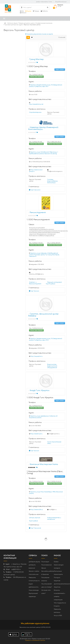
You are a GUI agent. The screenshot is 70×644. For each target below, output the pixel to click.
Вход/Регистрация (61, 2)
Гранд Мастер (36, 59)
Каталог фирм (12, 23)
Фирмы (28, 11)
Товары (36, 11)
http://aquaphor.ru (36, 356)
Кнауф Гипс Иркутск (40, 390)
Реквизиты (32, 578)
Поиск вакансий (46, 565)
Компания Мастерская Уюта (44, 464)
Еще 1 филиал (34, 291)
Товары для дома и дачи (26, 23)
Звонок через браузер (36, 77)
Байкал (56, 562)
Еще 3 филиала (35, 190)
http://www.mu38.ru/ (37, 510)
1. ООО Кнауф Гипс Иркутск (40, 398)
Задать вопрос (60, 69)
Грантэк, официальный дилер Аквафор (43, 315)
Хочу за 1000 (58, 616)
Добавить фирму (34, 562)
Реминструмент (38, 212)
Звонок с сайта (34, 571)
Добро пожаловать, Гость (44, 2)
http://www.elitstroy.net (36, 104)
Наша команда (34, 590)
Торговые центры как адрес (14, 25)
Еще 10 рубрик (51, 284)
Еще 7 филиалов (35, 528)
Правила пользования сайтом (35, 640)
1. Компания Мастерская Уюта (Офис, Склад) (45, 472)
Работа (44, 11)
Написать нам (34, 574)
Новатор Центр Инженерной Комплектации (43, 128)
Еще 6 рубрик (33, 521)
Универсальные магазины (44, 23)
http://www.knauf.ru (36, 434)
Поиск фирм (45, 562)
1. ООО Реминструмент (38, 220)
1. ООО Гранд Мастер (37, 66)
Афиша (23, 13)
